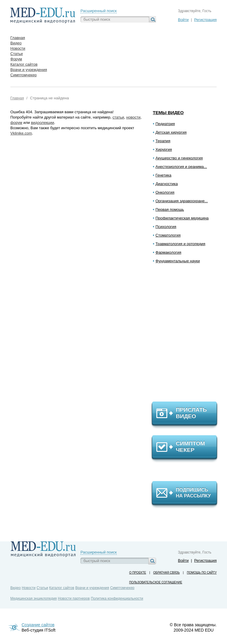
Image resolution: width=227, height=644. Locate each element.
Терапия (163, 141)
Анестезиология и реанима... (181, 167)
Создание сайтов (38, 625)
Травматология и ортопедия (180, 244)
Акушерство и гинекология (179, 158)
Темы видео (168, 113)
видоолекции (43, 123)
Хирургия (164, 149)
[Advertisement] (187, 335)
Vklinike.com (21, 133)
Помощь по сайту (202, 573)
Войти (183, 20)
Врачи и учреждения (92, 588)
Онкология (165, 192)
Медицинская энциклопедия (34, 598)
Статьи (42, 588)
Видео (16, 588)
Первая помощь (170, 209)
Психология (166, 227)
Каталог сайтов (62, 588)
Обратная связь (166, 573)
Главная (17, 98)
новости (133, 117)
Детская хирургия (171, 132)
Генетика (163, 175)
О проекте (138, 573)
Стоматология (168, 235)
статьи (118, 117)
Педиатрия (165, 124)
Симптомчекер (122, 588)
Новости (29, 588)
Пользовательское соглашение (156, 582)
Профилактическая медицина (182, 218)
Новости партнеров (74, 598)
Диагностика (167, 184)
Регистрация (205, 20)
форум (16, 123)
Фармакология (168, 252)
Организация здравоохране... (182, 201)
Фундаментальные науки (178, 261)
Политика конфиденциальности (117, 598)
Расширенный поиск (98, 11)
